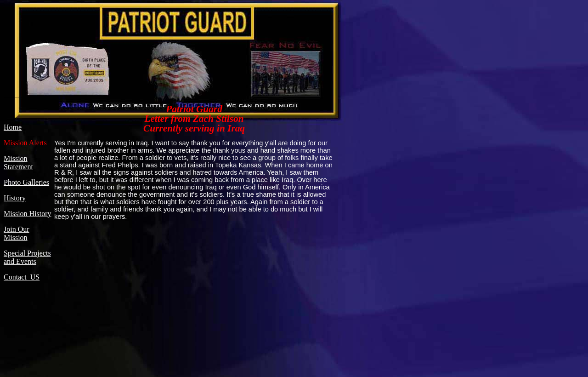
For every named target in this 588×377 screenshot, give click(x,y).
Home (13, 127)
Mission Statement (18, 163)
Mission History (28, 214)
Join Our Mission (17, 233)
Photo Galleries (26, 182)
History (15, 198)
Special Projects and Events (27, 257)
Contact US (22, 277)
